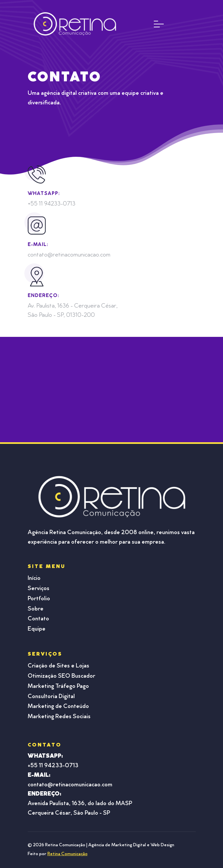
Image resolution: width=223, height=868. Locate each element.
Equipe (37, 629)
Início (34, 579)
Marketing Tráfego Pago (58, 687)
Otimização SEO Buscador (61, 676)
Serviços (39, 589)
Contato (38, 619)
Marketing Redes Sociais (59, 717)
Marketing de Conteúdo (58, 707)
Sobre (36, 609)
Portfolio (39, 599)
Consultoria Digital (51, 697)
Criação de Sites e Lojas (58, 666)
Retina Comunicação (68, 854)
